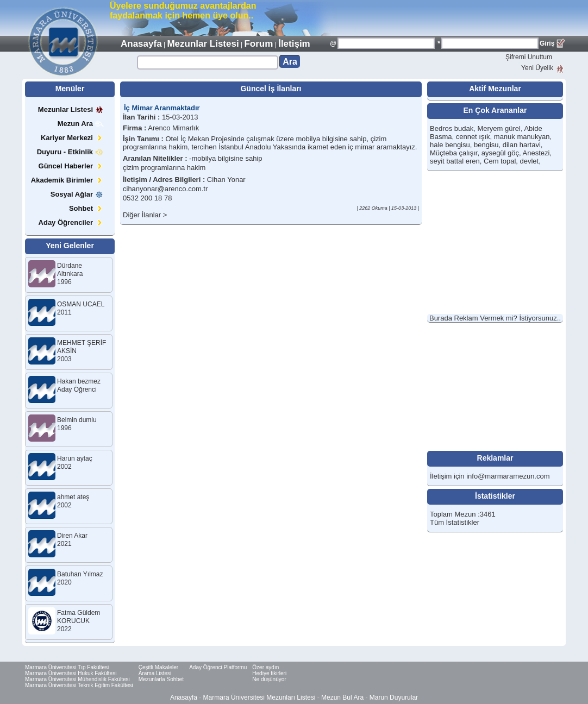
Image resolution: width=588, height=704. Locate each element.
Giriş (547, 43)
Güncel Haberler (71, 166)
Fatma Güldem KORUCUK (79, 617)
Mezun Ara (81, 124)
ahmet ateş (73, 497)
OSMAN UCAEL (81, 304)
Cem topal (500, 161)
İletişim (294, 44)
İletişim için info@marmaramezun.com (490, 476)
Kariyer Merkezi (72, 138)
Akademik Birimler (67, 180)
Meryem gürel (499, 128)
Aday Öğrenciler (71, 222)
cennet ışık (473, 137)
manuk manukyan (522, 137)
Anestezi (536, 153)
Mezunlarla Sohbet (161, 679)
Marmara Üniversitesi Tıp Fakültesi (67, 667)
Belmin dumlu (77, 420)
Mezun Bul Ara (342, 697)
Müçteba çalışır (453, 153)
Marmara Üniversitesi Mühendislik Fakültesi (77, 679)
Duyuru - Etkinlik (70, 152)
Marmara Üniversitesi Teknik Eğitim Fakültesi (79, 685)
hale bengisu (450, 145)
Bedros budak (452, 128)
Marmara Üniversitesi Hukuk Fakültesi (71, 673)
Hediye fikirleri (269, 673)
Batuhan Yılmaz (80, 574)
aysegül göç (500, 153)
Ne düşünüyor (269, 679)
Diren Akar (72, 536)
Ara (290, 62)
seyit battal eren (455, 161)
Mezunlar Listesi (203, 44)
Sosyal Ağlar (77, 194)
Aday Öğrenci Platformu (218, 667)
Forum (258, 44)
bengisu (486, 145)
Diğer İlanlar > (145, 215)
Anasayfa (141, 44)
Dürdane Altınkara (70, 270)
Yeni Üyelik (537, 68)
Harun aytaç (75, 458)
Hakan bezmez (79, 381)
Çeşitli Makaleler (158, 667)
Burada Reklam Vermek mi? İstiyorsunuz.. (495, 318)
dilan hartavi (522, 145)
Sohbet (86, 208)
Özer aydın (265, 667)
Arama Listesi (155, 673)
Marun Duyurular (394, 697)
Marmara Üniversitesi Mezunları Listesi (259, 697)
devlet (530, 161)
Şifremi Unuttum (529, 57)
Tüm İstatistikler (455, 522)
